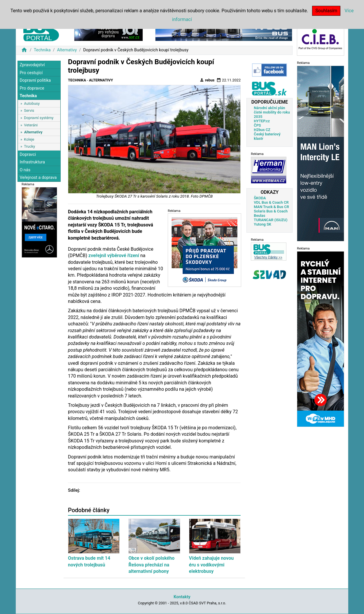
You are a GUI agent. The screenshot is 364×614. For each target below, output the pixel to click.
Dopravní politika (35, 80)
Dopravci (28, 155)
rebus (207, 80)
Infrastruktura (32, 162)
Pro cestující (31, 73)
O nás (25, 170)
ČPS (257, 125)
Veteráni (31, 125)
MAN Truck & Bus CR (271, 207)
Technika (42, 50)
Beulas (259, 216)
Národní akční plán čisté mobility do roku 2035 (272, 112)
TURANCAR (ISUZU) (271, 220)
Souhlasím (326, 11)
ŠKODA (260, 198)
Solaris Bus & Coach (271, 211)
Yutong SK (262, 224)
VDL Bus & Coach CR (271, 202)
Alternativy (67, 50)
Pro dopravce (32, 88)
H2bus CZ (262, 130)
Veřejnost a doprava (38, 178)
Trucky (29, 146)
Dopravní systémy (39, 118)
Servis (29, 110)
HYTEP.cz (262, 121)
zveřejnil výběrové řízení (114, 255)
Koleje (29, 139)
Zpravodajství (32, 65)
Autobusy (32, 103)
